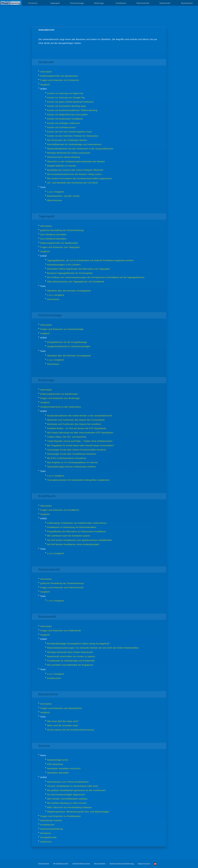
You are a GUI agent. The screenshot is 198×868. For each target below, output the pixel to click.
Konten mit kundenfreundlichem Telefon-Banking (72, 110)
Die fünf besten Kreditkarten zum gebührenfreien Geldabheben (80, 540)
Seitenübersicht (81, 864)
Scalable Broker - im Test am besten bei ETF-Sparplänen (77, 428)
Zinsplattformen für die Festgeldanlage (67, 342)
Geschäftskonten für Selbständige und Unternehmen (74, 144)
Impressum (46, 842)
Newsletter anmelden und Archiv (64, 768)
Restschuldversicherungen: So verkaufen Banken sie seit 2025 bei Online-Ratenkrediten (93, 648)
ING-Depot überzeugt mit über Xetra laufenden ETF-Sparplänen (80, 433)
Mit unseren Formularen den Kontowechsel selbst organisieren (80, 178)
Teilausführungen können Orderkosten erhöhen (72, 467)
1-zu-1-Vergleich (56, 192)
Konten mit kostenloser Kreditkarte (65, 119)
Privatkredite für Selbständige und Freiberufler (71, 661)
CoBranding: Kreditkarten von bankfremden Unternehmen (77, 523)
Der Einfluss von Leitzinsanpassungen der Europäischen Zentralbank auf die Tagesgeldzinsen (96, 277)
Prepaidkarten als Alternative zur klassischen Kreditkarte (76, 531)
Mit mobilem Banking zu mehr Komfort (67, 803)
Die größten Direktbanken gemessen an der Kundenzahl (76, 790)
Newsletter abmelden (58, 773)
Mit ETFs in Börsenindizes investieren (67, 458)
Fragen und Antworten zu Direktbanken (60, 816)
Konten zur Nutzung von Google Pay (66, 98)
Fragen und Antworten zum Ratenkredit (61, 630)
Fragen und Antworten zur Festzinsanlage (62, 329)
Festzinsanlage (77, 3)
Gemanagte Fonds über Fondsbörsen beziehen (72, 454)
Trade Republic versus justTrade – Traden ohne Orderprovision (80, 441)
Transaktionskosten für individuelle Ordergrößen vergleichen (78, 480)
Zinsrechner (53, 299)
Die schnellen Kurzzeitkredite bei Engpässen (70, 665)
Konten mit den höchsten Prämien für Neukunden (73, 136)
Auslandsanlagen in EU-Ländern (64, 265)
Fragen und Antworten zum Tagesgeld (60, 247)
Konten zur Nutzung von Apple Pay (65, 93)
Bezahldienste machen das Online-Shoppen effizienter (75, 170)
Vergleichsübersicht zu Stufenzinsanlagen (69, 346)
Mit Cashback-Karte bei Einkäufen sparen (69, 536)
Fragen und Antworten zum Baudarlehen (61, 708)
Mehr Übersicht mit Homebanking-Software (69, 807)
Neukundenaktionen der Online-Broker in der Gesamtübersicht (79, 416)
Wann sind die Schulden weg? (63, 725)
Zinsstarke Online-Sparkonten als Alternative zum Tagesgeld (78, 269)
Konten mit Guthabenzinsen (61, 127)
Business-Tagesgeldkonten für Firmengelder (70, 273)
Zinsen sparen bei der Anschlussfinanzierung (70, 730)
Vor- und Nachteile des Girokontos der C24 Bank (72, 183)
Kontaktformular (48, 837)
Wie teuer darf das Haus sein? (63, 721)
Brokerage (99, 3)
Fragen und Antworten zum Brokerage (60, 398)
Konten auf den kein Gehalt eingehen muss (70, 132)
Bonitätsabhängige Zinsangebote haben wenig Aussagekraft (78, 644)
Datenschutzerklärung (52, 829)
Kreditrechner (54, 678)
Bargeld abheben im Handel (62, 166)
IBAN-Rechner (55, 200)
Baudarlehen (187, 3)
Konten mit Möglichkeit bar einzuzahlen (67, 114)
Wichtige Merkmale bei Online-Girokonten (69, 153)
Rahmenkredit (143, 3)
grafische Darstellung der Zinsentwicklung (62, 230)
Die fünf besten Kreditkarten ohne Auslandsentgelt (73, 544)
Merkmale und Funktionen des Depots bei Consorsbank (76, 420)
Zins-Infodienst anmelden (53, 234)
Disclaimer (46, 833)
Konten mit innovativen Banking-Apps (67, 106)
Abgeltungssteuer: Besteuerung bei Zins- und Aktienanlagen (78, 812)
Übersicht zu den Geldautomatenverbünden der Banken (76, 161)
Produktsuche (47, 825)
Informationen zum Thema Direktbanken (68, 782)
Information (46, 72)
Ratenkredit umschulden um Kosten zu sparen (71, 656)
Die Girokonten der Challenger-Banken (67, 140)
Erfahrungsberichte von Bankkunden (59, 76)
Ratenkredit (165, 3)
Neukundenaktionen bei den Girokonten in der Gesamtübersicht (80, 149)
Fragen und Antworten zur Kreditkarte (60, 510)
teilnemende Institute (51, 820)
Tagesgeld (55, 3)
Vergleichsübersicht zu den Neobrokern (61, 407)
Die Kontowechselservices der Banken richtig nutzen (74, 174)
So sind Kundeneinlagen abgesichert (66, 794)
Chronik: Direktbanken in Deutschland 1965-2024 (73, 786)
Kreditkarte (121, 3)
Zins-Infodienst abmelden (53, 239)
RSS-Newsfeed (55, 764)
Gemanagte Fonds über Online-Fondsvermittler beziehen (77, 450)
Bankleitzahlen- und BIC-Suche (63, 196)
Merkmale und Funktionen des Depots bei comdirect (74, 424)
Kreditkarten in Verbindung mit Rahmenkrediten (72, 527)
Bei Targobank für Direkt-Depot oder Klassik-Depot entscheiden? (81, 445)
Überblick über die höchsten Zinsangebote (69, 291)
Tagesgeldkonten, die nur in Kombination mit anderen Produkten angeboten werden (90, 260)
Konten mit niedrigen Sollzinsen (64, 123)
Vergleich (45, 84)
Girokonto (33, 3)
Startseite (44, 864)
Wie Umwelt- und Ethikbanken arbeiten (67, 799)
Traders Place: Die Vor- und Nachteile (67, 437)
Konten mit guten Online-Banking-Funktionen (70, 102)
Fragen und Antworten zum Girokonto (60, 80)
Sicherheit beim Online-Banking (63, 157)
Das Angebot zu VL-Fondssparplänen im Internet (72, 462)
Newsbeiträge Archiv (58, 760)
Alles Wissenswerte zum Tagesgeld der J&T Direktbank (76, 282)
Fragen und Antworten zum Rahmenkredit (62, 587)
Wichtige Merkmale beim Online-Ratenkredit (70, 652)
